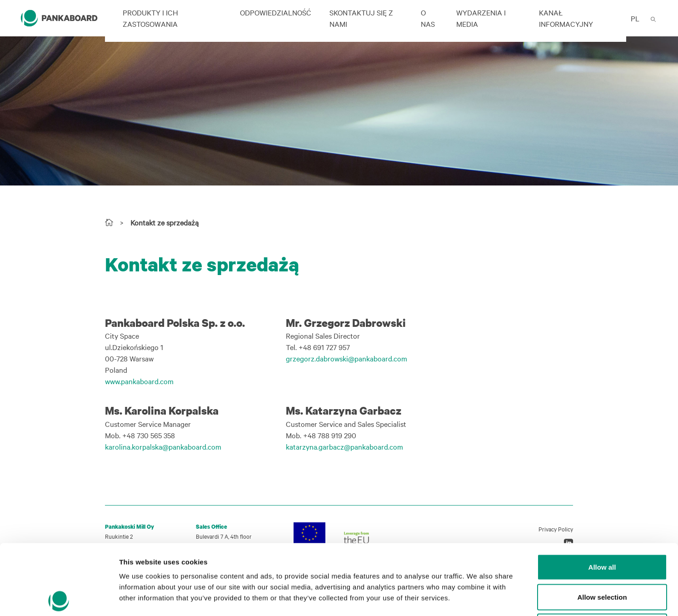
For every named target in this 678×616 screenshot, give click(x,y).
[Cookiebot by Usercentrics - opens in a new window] (59, 598)
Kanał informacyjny (566, 18)
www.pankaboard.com (139, 381)
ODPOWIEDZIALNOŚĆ (276, 12)
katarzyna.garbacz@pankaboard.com (344, 446)
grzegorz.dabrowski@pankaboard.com (346, 358)
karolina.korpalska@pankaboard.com (163, 446)
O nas (428, 18)
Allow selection (602, 527)
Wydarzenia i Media (481, 18)
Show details (477, 598)
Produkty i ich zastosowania (150, 18)
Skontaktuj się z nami (361, 18)
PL (635, 18)
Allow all (602, 497)
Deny (602, 556)
